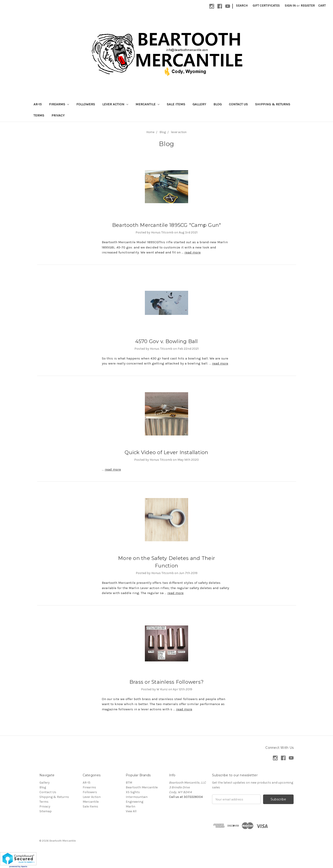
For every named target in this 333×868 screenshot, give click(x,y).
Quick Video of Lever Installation (166, 452)
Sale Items (176, 104)
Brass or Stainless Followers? (166, 682)
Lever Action (115, 104)
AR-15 (38, 104)
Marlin (131, 806)
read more (193, 252)
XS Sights (133, 792)
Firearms (59, 104)
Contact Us (238, 104)
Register (308, 6)
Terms (39, 115)
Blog (218, 104)
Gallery (199, 104)
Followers (86, 104)
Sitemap (46, 811)
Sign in (290, 6)
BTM (129, 783)
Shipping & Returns (273, 104)
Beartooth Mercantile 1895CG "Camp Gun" (167, 225)
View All (131, 811)
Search (242, 6)
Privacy (58, 115)
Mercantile (147, 104)
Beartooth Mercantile (142, 787)
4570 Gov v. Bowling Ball (167, 341)
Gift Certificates (266, 6)
